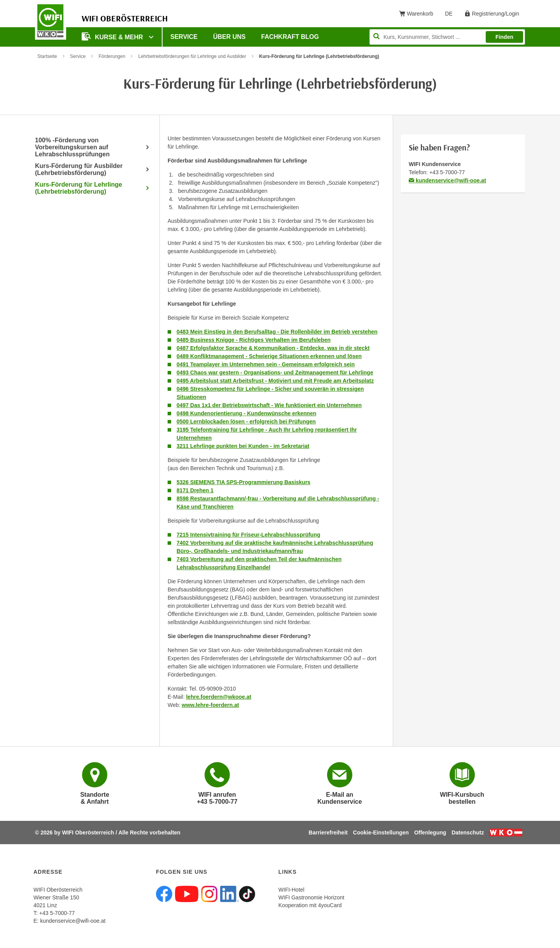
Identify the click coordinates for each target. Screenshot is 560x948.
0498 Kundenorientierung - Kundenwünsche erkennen (246, 413)
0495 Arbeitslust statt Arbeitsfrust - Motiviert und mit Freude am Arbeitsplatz (275, 381)
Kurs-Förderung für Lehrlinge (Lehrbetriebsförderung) (79, 188)
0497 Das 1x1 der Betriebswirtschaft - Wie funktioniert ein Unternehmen (269, 405)
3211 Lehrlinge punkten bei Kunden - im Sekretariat (243, 446)
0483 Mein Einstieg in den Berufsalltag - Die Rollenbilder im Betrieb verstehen (277, 332)
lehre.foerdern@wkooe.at (219, 697)
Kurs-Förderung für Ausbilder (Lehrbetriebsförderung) (79, 169)
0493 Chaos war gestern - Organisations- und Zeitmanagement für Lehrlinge (275, 373)
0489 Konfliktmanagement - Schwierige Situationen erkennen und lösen (269, 356)
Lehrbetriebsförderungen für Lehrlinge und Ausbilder (192, 56)
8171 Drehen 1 (195, 490)
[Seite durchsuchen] (447, 37)
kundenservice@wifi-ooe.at (447, 180)
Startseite (47, 56)
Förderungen (112, 56)
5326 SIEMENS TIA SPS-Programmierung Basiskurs (243, 482)
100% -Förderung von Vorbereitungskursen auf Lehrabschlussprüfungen (72, 147)
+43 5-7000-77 (447, 172)
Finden (504, 37)
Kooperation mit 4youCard (310, 905)
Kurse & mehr (113, 36)
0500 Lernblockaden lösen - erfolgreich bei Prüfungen (246, 422)
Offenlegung (430, 833)
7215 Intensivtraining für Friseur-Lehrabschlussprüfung (248, 535)
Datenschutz (468, 833)
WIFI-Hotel (291, 890)
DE (451, 15)
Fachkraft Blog (290, 37)
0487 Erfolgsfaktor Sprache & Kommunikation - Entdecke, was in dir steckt (273, 348)
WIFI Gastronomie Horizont (311, 897)
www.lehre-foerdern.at (210, 705)
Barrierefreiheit (328, 833)
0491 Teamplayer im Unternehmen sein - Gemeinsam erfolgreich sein (266, 364)
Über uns (229, 37)
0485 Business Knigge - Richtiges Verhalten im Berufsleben (254, 340)
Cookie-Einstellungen (381, 833)
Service (184, 37)
